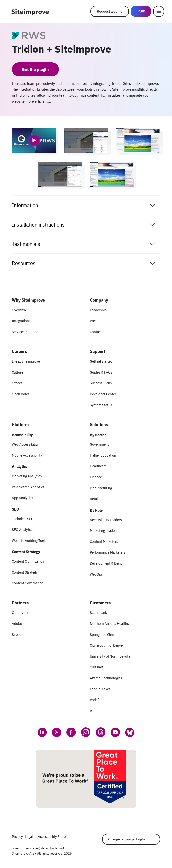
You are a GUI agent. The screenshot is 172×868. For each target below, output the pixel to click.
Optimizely (20, 613)
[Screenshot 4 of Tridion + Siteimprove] (112, 174)
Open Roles (21, 394)
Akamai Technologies (106, 678)
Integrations (21, 321)
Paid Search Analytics (28, 487)
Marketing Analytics (27, 476)
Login (141, 11)
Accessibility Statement (56, 836)
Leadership (98, 310)
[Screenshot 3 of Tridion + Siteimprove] (60, 174)
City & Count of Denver (107, 645)
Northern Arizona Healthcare (112, 623)
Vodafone (97, 700)
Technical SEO (23, 519)
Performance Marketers (108, 552)
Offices (17, 383)
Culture (18, 372)
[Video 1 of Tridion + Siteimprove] (34, 140)
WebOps (96, 574)
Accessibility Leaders (106, 520)
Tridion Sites (121, 83)
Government (99, 444)
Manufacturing (101, 488)
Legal (29, 836)
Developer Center (103, 394)
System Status (101, 405)
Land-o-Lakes (100, 689)
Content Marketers (104, 541)
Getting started (101, 361)
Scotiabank (98, 613)
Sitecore (18, 634)
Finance (96, 477)
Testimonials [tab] (84, 244)
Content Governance (27, 583)
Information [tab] (84, 205)
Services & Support (26, 332)
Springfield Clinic (103, 634)
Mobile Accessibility (27, 455)
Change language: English (128, 839)
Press (94, 321)
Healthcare (98, 466)
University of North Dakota (110, 656)
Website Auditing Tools (29, 540)
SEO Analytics (23, 530)
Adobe (17, 623)
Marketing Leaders (104, 531)
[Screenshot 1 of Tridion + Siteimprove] (86, 140)
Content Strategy (25, 572)
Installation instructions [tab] (84, 225)
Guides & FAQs (101, 372)
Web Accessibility (25, 444)
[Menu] (159, 11)
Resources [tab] (84, 263)
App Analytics (22, 498)
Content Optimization (28, 561)
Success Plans (101, 383)
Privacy (17, 836)
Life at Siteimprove (26, 361)
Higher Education (103, 455)
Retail (94, 499)
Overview (19, 310)
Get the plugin (35, 69)
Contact (96, 332)
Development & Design (107, 563)
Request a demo (110, 11)
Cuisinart (97, 667)
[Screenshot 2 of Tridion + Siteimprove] (138, 140)
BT (92, 711)
